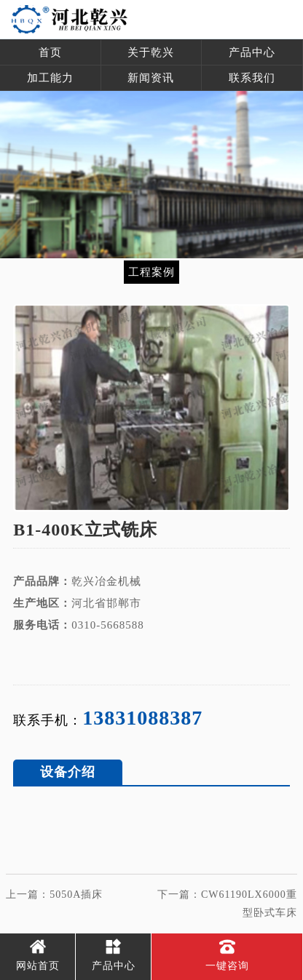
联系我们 (252, 78)
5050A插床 (76, 895)
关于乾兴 (151, 52)
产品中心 (252, 52)
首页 (50, 52)
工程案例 (151, 272)
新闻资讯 (151, 78)
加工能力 (50, 78)
